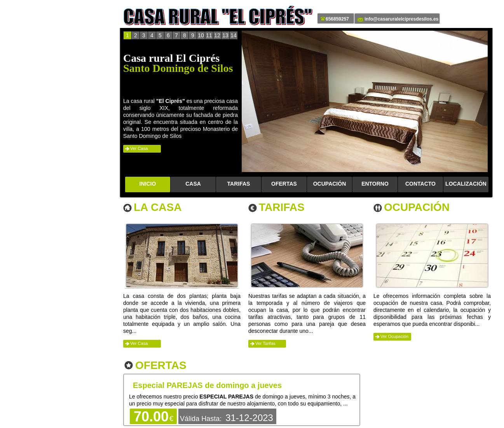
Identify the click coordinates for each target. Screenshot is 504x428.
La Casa (158, 207)
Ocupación (417, 207)
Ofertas (161, 365)
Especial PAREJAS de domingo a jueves (207, 385)
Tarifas (282, 207)
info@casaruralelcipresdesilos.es (401, 19)
